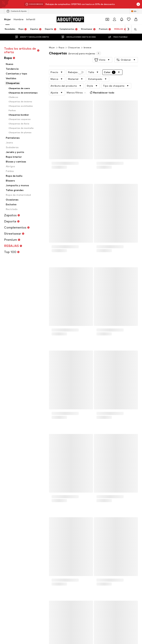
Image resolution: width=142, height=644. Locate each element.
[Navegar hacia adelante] (128, 29)
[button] (102, 53)
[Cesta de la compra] (136, 19)
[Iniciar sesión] (114, 19)
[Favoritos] (129, 19)
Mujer (7, 19)
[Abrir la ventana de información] (138, 4)
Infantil (31, 19)
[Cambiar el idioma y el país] (134, 11)
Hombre (19, 19)
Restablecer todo (79, 85)
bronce (87, 41)
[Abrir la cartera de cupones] (107, 19)
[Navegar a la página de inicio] (70, 19)
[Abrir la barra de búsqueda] (134, 29)
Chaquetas (74, 41)
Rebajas (76, 65)
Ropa (62, 41)
